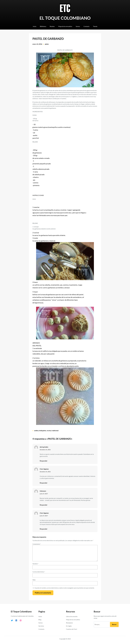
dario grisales (44, 447)
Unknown (43, 491)
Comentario (37, 544)
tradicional (55, 430)
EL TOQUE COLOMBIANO (65, 18)
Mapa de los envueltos (73, 620)
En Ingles (69, 626)
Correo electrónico (39, 572)
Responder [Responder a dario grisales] (44, 461)
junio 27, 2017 (44, 494)
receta (49, 430)
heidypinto (43, 430)
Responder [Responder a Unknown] (44, 505)
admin (47, 44)
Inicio (40, 616)
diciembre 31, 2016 (45, 450)
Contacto (41, 629)
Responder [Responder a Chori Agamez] (44, 483)
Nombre (35, 564)
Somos (41, 623)
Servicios (41, 626)
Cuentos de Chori (72, 629)
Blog (40, 620)
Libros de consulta (72, 616)
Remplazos (69, 623)
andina (36, 430)
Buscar (114, 624)
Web (34, 580)
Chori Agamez (44, 469)
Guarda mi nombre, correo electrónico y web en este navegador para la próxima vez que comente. (65, 588)
